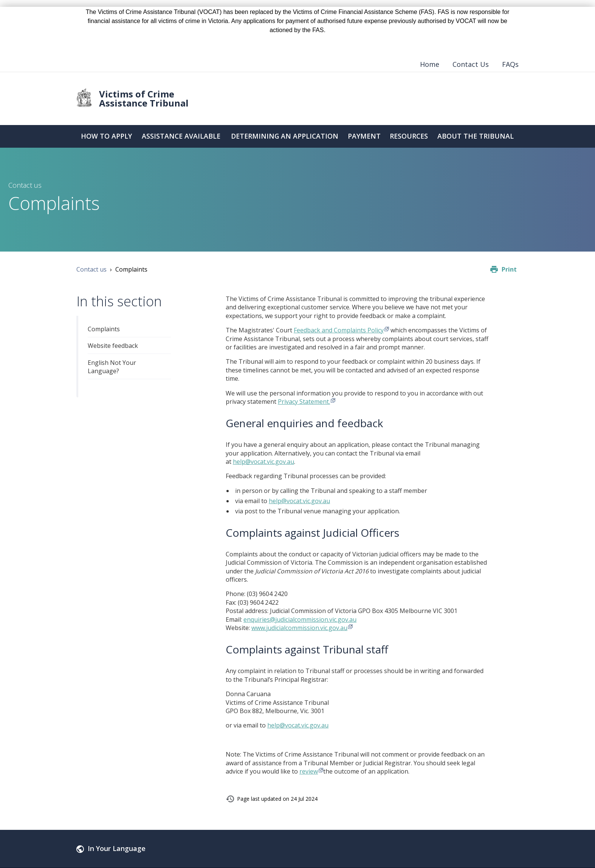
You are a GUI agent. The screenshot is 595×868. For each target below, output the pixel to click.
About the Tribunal (476, 136)
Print (509, 269)
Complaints (104, 329)
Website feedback (113, 346)
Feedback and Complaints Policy (339, 330)
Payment (364, 136)
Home (430, 64)
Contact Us (471, 64)
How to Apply (106, 136)
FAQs (510, 64)
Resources (409, 136)
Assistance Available (181, 136)
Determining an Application (284, 136)
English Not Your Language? (112, 367)
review (309, 771)
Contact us (91, 269)
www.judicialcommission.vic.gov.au (299, 628)
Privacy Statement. (304, 402)
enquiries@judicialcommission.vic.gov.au (300, 619)
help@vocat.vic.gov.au (263, 462)
